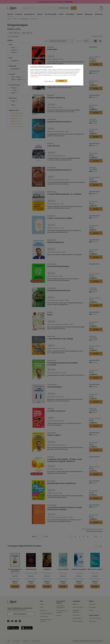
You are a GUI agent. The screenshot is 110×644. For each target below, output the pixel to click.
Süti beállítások (49, 81)
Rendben (61, 81)
